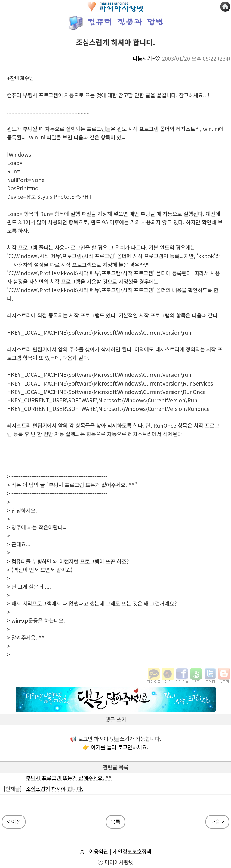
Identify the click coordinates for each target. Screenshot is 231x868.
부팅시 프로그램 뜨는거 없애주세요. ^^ (69, 778)
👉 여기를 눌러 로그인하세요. (115, 747)
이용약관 (99, 851)
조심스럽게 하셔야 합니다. (55, 789)
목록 (115, 821)
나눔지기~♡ (146, 58)
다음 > (217, 821)
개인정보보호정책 (132, 851)
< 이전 (14, 821)
